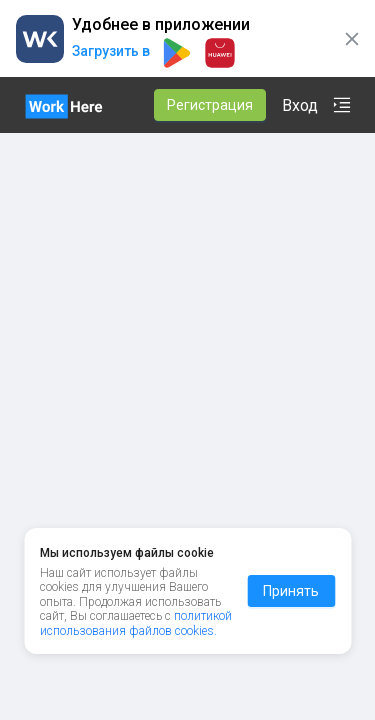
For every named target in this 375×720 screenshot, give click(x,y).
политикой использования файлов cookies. (136, 645)
